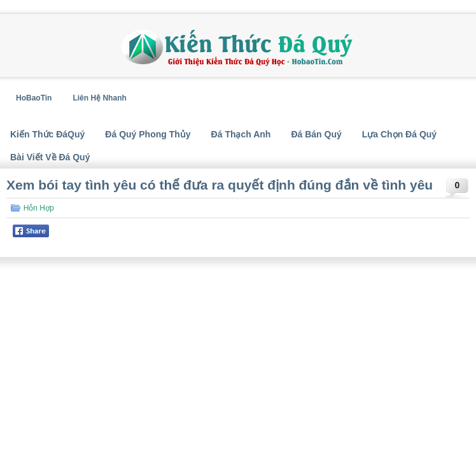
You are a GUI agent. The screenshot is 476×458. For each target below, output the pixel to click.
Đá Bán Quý (316, 134)
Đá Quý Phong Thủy (148, 134)
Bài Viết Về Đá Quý (50, 157)
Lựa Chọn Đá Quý (399, 134)
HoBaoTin (34, 98)
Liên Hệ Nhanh (99, 98)
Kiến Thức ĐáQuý (47, 134)
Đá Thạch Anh (241, 134)
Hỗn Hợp (39, 208)
